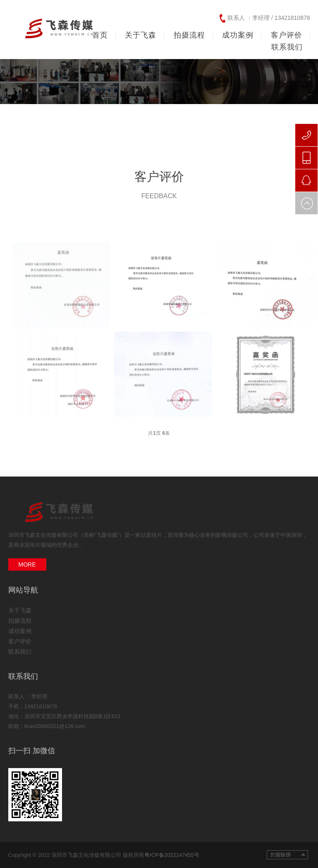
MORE (27, 564)
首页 (100, 35)
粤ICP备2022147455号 (172, 855)
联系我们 (20, 652)
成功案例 (20, 631)
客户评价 (20, 641)
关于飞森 (20, 610)
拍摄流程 (20, 621)
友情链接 (287, 855)
